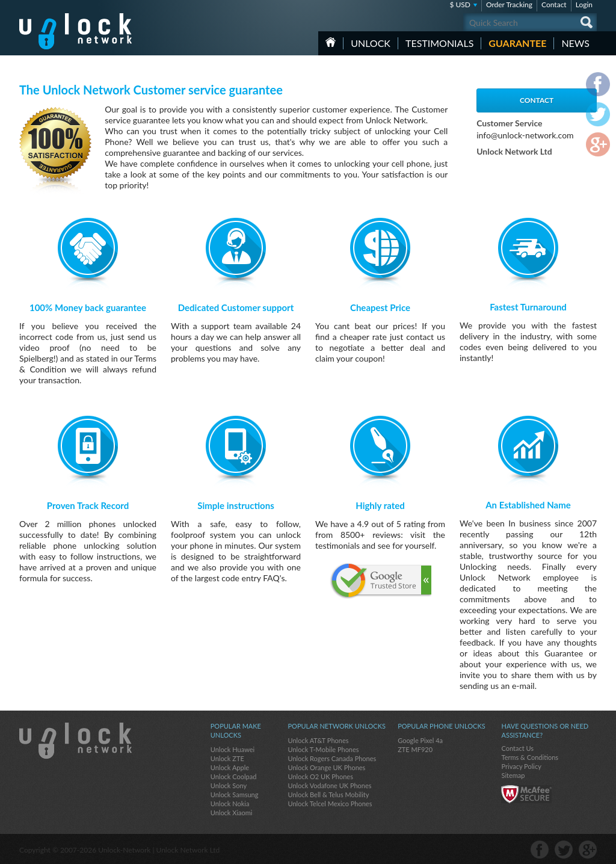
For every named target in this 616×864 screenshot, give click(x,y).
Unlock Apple (230, 767)
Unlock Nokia (230, 804)
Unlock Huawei (233, 749)
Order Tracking (509, 5)
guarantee (517, 43)
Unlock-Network (75, 31)
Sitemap (513, 775)
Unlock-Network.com (75, 741)
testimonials (439, 43)
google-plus (588, 850)
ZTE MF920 (415, 749)
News (575, 43)
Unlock (371, 43)
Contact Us (517, 748)
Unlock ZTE (227, 758)
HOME (331, 42)
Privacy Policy (521, 766)
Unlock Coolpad (234, 776)
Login (584, 5)
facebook (540, 850)
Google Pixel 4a (420, 740)
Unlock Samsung (235, 795)
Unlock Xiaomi (232, 813)
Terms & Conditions (530, 757)
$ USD (460, 5)
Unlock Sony (229, 785)
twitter (564, 850)
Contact (554, 5)
